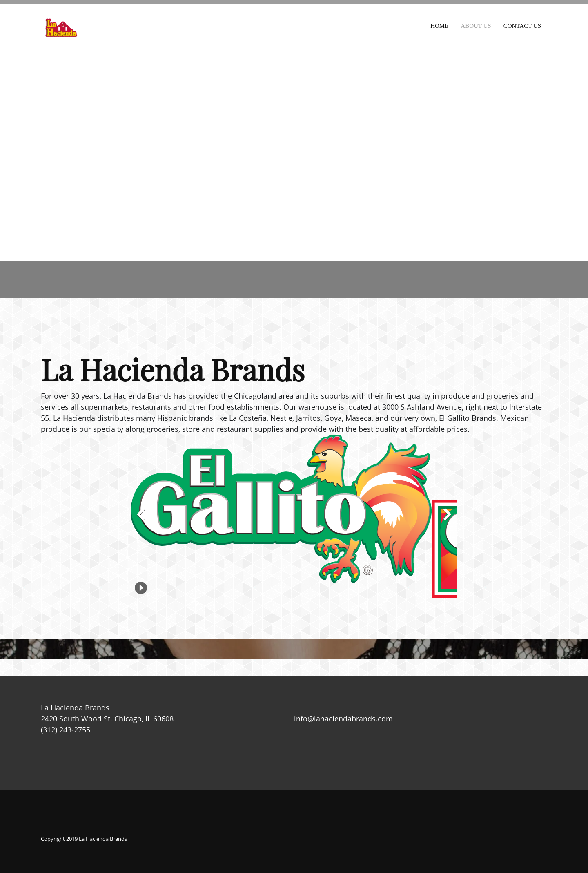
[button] (281, 509)
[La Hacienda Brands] (61, 28)
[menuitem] (439, 25)
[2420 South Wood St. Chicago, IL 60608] (294, 151)
